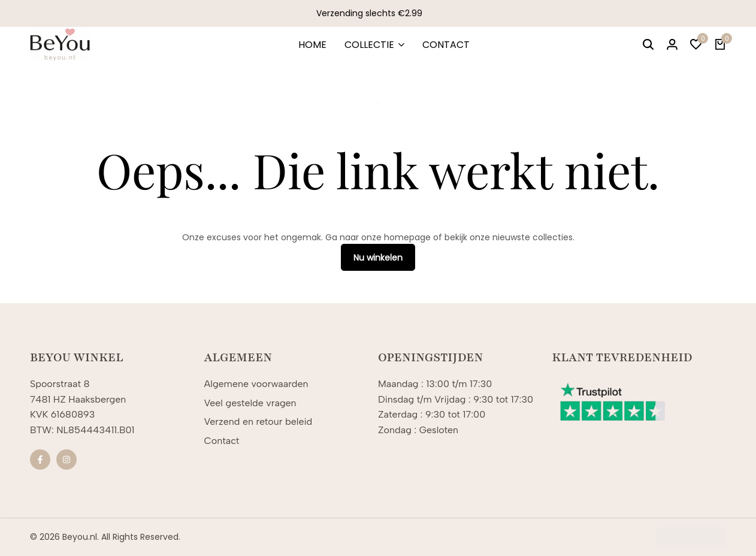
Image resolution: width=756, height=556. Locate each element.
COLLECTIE (369, 45)
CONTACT (446, 45)
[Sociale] (40, 460)
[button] (696, 45)
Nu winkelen (378, 258)
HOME (312, 45)
